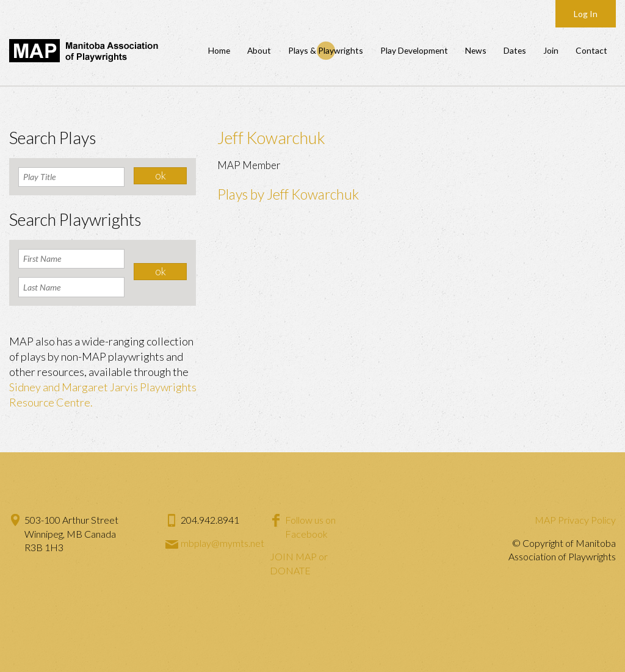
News (476, 50)
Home (219, 50)
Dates (515, 50)
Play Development (414, 50)
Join (551, 50)
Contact (591, 50)
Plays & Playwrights (326, 50)
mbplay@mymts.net (222, 543)
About (259, 50)
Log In (586, 14)
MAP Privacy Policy (575, 520)
